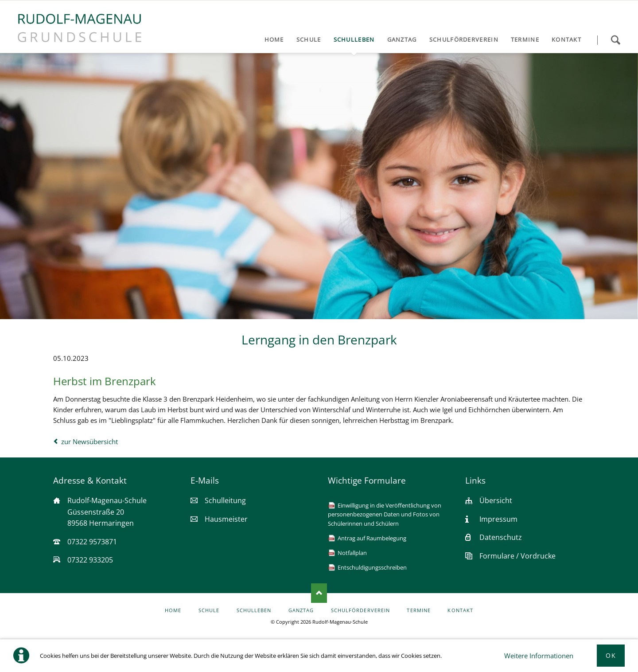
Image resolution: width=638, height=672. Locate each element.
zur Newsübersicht (89, 441)
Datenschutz (501, 537)
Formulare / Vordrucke (517, 556)
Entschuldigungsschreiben (372, 567)
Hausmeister (226, 519)
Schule (209, 610)
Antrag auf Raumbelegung (372, 538)
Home (173, 610)
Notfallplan (352, 553)
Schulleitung (225, 500)
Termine (418, 610)
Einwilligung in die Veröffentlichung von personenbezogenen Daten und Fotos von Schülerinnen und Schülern (385, 514)
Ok (611, 655)
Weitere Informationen (539, 656)
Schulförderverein (360, 610)
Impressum (498, 519)
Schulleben (254, 610)
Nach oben (319, 593)
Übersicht (496, 500)
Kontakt (460, 610)
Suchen (615, 40)
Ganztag (301, 610)
